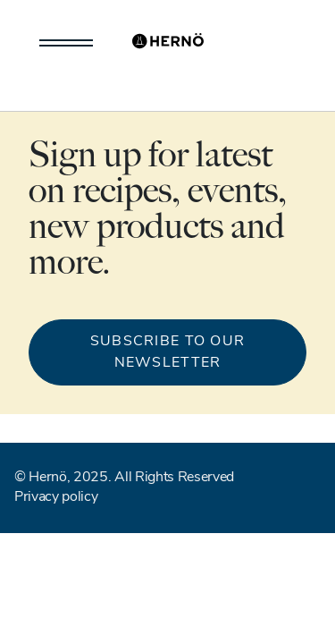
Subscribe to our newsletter (167, 352)
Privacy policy (56, 497)
